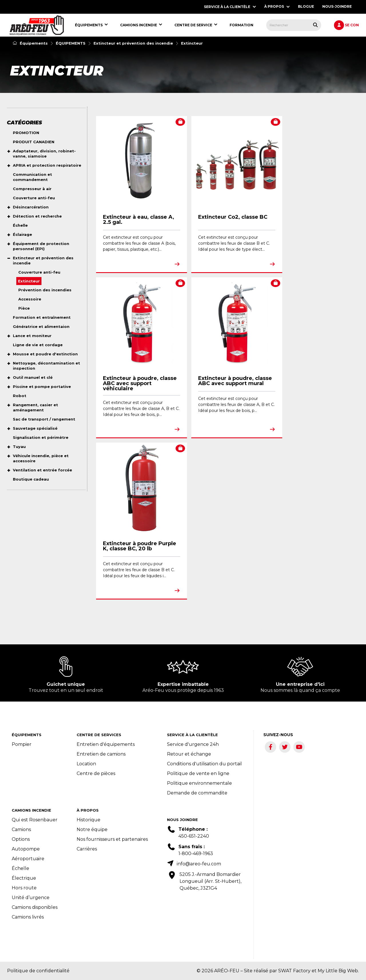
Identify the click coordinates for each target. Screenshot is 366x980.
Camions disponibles (35, 907)
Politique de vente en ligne (198, 773)
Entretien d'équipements (106, 744)
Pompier (22, 744)
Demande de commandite (197, 793)
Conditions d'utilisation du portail (204, 764)
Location (86, 764)
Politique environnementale (199, 783)
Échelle (20, 868)
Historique (88, 820)
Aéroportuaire (28, 859)
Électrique (24, 878)
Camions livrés (28, 917)
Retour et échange (189, 754)
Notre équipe (92, 829)
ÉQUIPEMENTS (71, 43)
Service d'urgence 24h (193, 744)
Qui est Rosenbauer (35, 820)
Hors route (24, 888)
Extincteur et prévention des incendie (133, 43)
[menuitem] (37, 25)
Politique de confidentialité (38, 971)
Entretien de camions (101, 754)
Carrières (87, 849)
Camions (21, 829)
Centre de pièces (96, 773)
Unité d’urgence (31, 898)
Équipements (30, 43)
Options (21, 839)
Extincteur (192, 43)
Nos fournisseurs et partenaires (112, 839)
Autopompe (26, 849)
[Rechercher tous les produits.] (315, 25)
